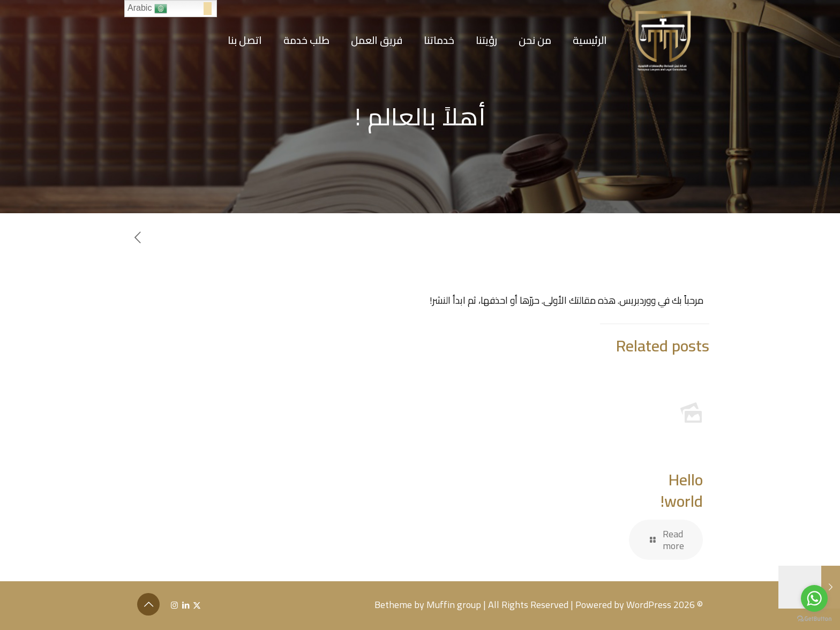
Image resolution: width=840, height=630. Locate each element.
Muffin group (454, 605)
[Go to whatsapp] (814, 598)
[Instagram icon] (174, 605)
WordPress (649, 605)
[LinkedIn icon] (186, 605)
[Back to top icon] (148, 604)
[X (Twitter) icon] (197, 605)
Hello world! (682, 490)
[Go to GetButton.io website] (814, 619)
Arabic (147, 9)
